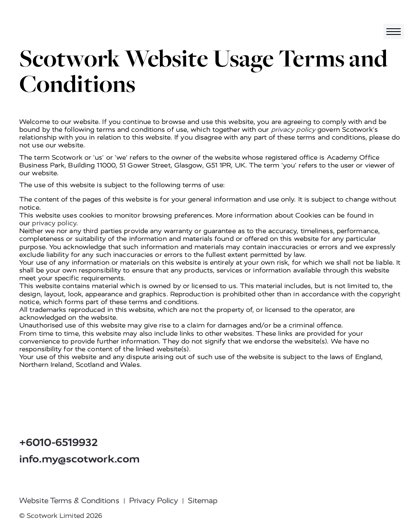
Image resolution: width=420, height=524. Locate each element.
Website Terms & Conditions (69, 501)
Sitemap (203, 501)
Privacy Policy (154, 501)
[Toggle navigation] (394, 31)
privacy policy (293, 129)
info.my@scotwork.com (80, 459)
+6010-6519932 (58, 443)
